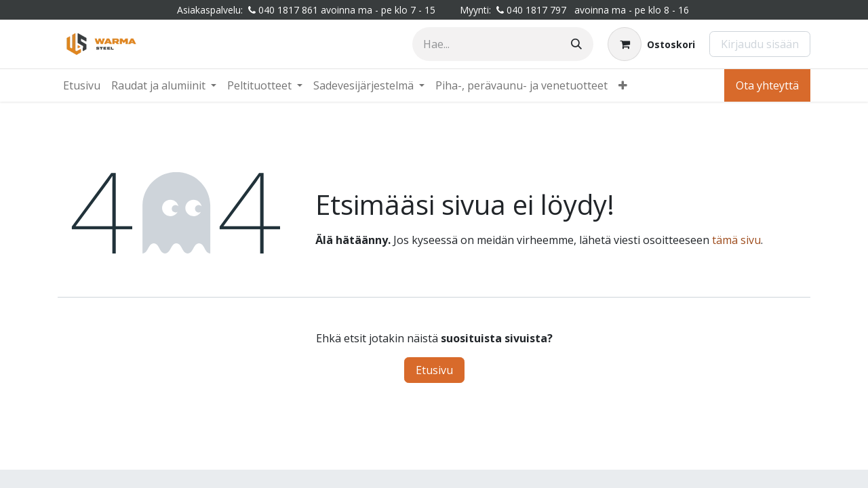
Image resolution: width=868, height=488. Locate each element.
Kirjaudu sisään (760, 44)
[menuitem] (82, 85)
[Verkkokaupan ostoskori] (651, 44)
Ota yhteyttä (767, 85)
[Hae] (576, 44)
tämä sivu (736, 240)
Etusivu (434, 370)
